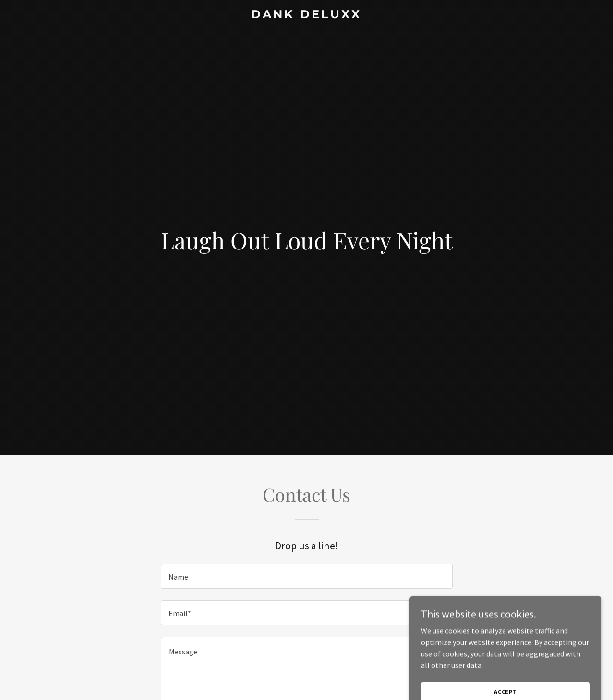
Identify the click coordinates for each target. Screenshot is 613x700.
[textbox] (307, 576)
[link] (307, 15)
